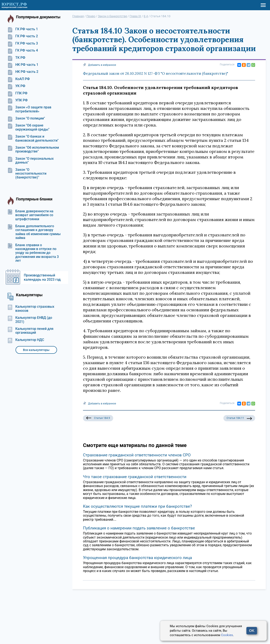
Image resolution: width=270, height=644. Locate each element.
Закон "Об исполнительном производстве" (33, 149)
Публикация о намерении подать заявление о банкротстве (139, 528)
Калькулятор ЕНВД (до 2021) (30, 320)
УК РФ (16, 86)
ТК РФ (16, 58)
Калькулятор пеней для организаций (30, 331)
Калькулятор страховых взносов (31, 309)
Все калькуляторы (36, 350)
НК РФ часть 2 (23, 72)
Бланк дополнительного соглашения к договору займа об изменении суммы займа (34, 232)
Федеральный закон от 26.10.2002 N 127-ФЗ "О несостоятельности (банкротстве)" (156, 73)
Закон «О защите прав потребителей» (29, 109)
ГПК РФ (17, 93)
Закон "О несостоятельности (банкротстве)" (27, 174)
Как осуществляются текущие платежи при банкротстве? (137, 506)
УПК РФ (18, 100)
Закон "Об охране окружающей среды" (28, 127)
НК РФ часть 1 (23, 65)
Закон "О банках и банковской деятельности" (33, 138)
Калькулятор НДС (26, 340)
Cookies (227, 635)
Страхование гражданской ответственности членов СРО (137, 455)
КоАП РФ (19, 79)
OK (252, 631)
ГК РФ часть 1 (23, 29)
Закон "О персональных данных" (31, 161)
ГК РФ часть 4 (23, 50)
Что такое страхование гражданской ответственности (135, 477)
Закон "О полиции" (26, 118)
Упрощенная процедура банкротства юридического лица (137, 558)
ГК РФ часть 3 (23, 43)
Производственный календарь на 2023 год (42, 277)
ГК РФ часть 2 (23, 36)
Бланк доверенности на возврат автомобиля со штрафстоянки (30, 215)
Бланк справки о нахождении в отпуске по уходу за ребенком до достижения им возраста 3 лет (33, 253)
